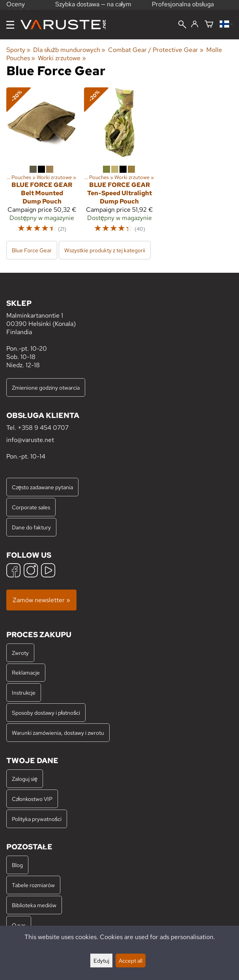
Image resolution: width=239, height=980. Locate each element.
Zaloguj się (25, 779)
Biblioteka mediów (34, 905)
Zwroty (20, 653)
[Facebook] (13, 571)
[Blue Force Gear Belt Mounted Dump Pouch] (42, 164)
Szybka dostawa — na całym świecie (93, 8)
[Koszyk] (209, 25)
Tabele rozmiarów (33, 885)
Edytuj (101, 961)
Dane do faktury (31, 527)
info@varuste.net (30, 440)
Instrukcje (24, 692)
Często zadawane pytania (42, 487)
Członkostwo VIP (32, 799)
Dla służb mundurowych (69, 50)
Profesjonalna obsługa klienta (183, 8)
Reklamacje (26, 672)
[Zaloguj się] (195, 24)
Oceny (21, 7)
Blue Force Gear (32, 250)
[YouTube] (48, 571)
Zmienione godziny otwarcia (46, 387)
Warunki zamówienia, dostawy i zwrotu (58, 733)
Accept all (131, 961)
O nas (19, 925)
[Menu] (10, 25)
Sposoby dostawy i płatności (46, 713)
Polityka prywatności (37, 819)
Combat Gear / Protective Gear (156, 50)
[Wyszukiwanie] (182, 25)
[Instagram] (31, 571)
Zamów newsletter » (41, 600)
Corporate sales (31, 507)
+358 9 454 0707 (43, 428)
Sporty (18, 50)
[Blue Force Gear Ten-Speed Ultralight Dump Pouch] (120, 164)
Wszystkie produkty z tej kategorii (105, 250)
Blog (17, 865)
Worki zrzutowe (62, 58)
